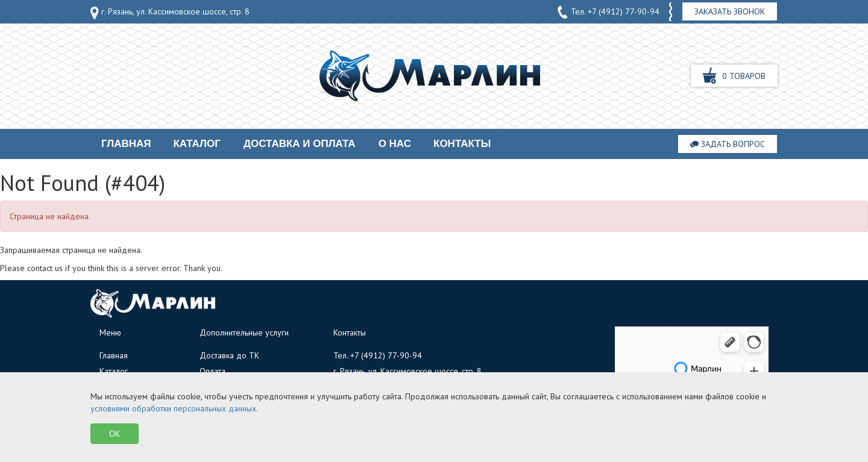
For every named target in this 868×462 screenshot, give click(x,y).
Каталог (197, 144)
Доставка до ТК (229, 355)
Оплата (212, 371)
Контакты (462, 144)
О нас (395, 144)
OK (115, 434)
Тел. (608, 12)
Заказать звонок (730, 11)
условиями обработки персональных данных (173, 408)
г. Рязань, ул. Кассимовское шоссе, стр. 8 (170, 13)
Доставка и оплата (300, 144)
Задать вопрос (728, 144)
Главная (126, 144)
